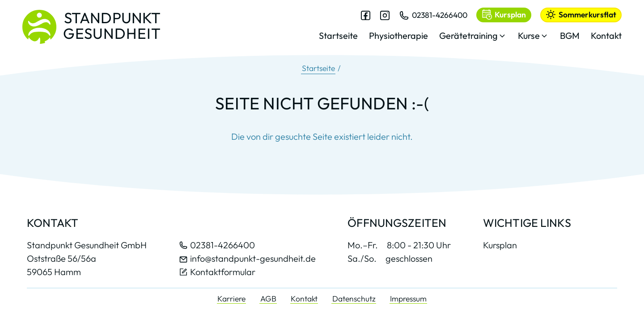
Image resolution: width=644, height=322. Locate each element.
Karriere (231, 299)
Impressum (408, 299)
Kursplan (500, 245)
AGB (268, 299)
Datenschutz (354, 299)
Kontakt (304, 299)
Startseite (318, 68)
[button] (473, 38)
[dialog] (470, 31)
